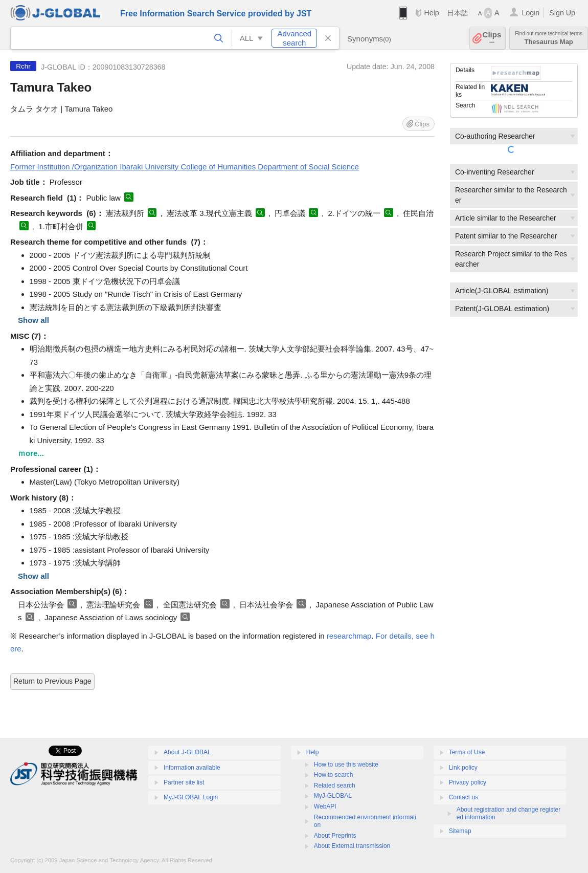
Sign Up (562, 13)
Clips (492, 38)
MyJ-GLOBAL (333, 796)
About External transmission (352, 846)
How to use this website (346, 765)
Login (530, 13)
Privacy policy (468, 782)
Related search (335, 785)
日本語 (458, 13)
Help (431, 13)
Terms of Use (467, 752)
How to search (334, 775)
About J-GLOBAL (187, 752)
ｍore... (31, 453)
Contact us (463, 797)
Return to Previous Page (52, 681)
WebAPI (325, 806)
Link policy (463, 768)
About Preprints (335, 836)
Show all (33, 320)
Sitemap (460, 831)
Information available (192, 768)
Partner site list (184, 782)
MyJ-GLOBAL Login (191, 797)
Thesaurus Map (549, 38)
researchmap (349, 636)
